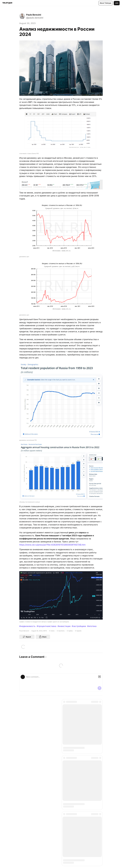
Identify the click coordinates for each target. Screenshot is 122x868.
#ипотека (92, 626)
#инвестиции (64, 626)
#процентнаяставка (47, 626)
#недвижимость (27, 626)
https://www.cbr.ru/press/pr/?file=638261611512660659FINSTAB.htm (52, 545)
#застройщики (79, 626)
